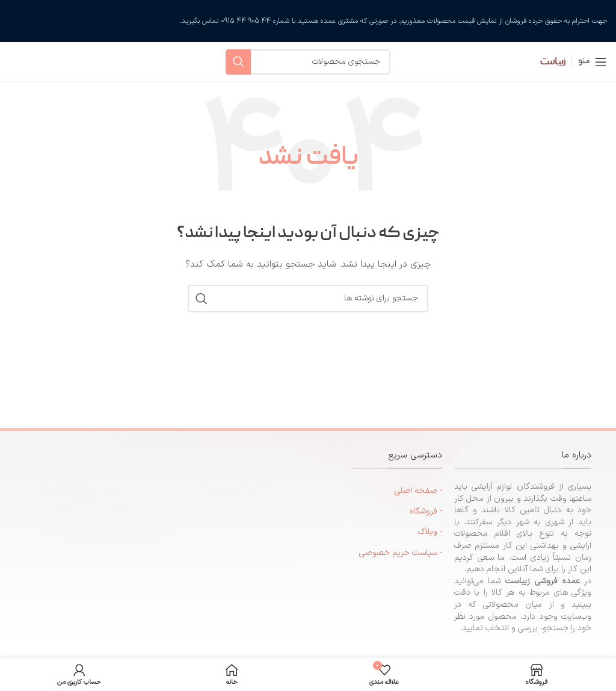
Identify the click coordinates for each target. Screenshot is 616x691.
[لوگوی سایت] (544, 61)
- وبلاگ (430, 532)
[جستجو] (308, 62)
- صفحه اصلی (418, 491)
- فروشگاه (426, 511)
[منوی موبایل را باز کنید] (593, 62)
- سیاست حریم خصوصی (401, 553)
